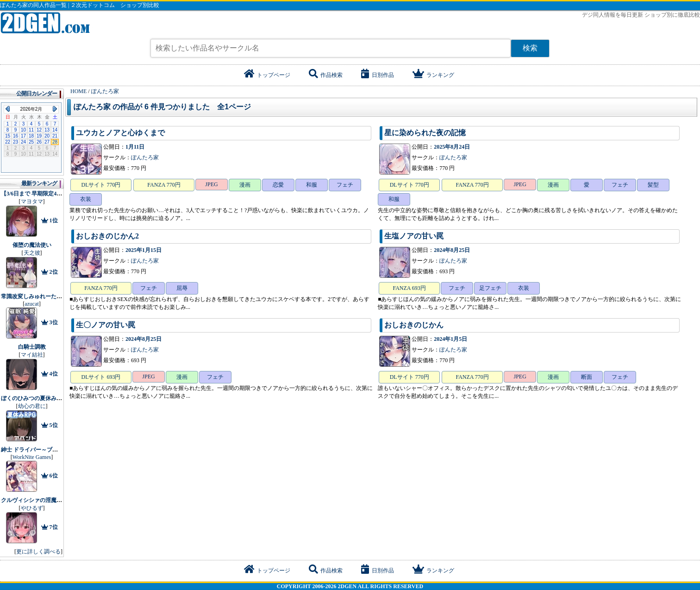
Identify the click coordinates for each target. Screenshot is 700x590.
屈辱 (182, 288)
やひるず (32, 508)
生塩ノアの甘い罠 (414, 236)
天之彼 (32, 253)
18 (31, 136)
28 (55, 142)
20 (47, 136)
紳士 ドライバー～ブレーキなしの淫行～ (52, 450)
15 (8, 136)
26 (39, 142)
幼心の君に (32, 406)
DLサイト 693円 (101, 377)
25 (31, 142)
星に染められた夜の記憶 (425, 133)
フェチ (345, 185)
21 (55, 136)
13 (47, 130)
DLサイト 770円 (101, 185)
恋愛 (278, 185)
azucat (32, 304)
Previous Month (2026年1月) (8, 109)
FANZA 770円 (164, 185)
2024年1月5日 (450, 339)
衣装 (86, 199)
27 (47, 142)
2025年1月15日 (144, 250)
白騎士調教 (32, 347)
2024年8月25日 (452, 250)
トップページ (267, 75)
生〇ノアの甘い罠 (106, 325)
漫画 (245, 185)
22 (8, 142)
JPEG (211, 184)
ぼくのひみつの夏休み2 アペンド (42, 398)
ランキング (433, 75)
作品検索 (326, 75)
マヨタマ (32, 201)
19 (39, 136)
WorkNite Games (32, 457)
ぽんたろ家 (145, 157)
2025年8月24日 (452, 147)
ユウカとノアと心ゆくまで (120, 133)
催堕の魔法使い (32, 245)
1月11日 (135, 147)
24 (23, 142)
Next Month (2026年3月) (55, 109)
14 (55, 130)
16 (16, 136)
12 (39, 130)
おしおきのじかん (414, 325)
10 (23, 130)
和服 (312, 185)
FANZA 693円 (409, 288)
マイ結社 (32, 355)
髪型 (653, 185)
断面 (587, 377)
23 (16, 142)
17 (23, 136)
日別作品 (378, 75)
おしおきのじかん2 (107, 236)
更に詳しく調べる (38, 552)
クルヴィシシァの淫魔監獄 (34, 500)
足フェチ (490, 288)
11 (31, 130)
